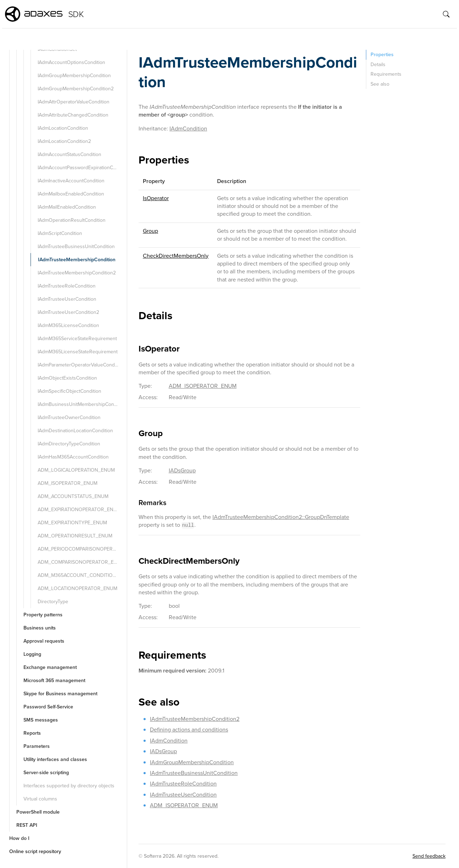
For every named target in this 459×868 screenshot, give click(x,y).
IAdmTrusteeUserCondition (67, 299)
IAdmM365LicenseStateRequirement (78, 352)
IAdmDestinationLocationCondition (75, 431)
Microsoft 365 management (54, 681)
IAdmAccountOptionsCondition (71, 62)
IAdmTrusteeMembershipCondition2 (77, 273)
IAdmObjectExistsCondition (67, 378)
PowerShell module (38, 812)
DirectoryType (53, 602)
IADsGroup (182, 470)
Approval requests (44, 641)
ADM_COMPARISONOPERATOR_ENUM (81, 562)
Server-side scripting (46, 773)
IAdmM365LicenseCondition (68, 325)
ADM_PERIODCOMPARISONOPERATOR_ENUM (82, 549)
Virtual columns (40, 799)
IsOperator (156, 198)
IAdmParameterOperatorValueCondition (81, 365)
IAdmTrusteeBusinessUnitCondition (76, 247)
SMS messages (41, 720)
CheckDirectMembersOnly (176, 256)
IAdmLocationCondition (63, 128)
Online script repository (35, 851)
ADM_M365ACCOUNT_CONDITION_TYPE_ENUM (82, 575)
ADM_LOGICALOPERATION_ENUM (76, 470)
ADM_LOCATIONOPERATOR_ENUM (77, 588)
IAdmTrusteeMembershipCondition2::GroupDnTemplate (281, 517)
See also (380, 84)
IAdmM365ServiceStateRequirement (77, 339)
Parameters (37, 746)
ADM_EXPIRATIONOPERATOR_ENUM (79, 510)
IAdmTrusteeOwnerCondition (69, 417)
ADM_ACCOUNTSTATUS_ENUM (73, 496)
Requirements (386, 74)
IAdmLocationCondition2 (64, 141)
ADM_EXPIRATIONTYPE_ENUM (72, 523)
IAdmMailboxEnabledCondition (71, 194)
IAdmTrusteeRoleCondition (67, 286)
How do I (19, 838)
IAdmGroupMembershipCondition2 (76, 89)
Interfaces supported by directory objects (69, 786)
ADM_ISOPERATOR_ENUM (67, 483)
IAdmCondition (188, 128)
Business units (40, 628)
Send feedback (429, 856)
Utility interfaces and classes (55, 759)
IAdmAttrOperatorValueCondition (74, 102)
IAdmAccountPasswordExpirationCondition (82, 168)
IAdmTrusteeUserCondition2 (68, 312)
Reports (32, 733)
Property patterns (43, 615)
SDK (76, 14)
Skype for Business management (60, 694)
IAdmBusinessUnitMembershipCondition (82, 404)
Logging (32, 654)
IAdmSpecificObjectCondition (69, 391)
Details (378, 65)
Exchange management (50, 667)
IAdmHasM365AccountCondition (73, 457)
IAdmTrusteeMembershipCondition (77, 260)
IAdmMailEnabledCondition (67, 207)
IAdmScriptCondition (60, 233)
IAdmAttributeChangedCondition (73, 115)
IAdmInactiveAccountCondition (71, 181)
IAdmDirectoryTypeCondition (69, 444)
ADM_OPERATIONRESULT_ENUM (75, 536)
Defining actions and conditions (189, 730)
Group (150, 231)
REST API (27, 825)
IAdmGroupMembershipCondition (74, 76)
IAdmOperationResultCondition (72, 220)
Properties (382, 55)
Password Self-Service (48, 707)
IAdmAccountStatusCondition (69, 154)
